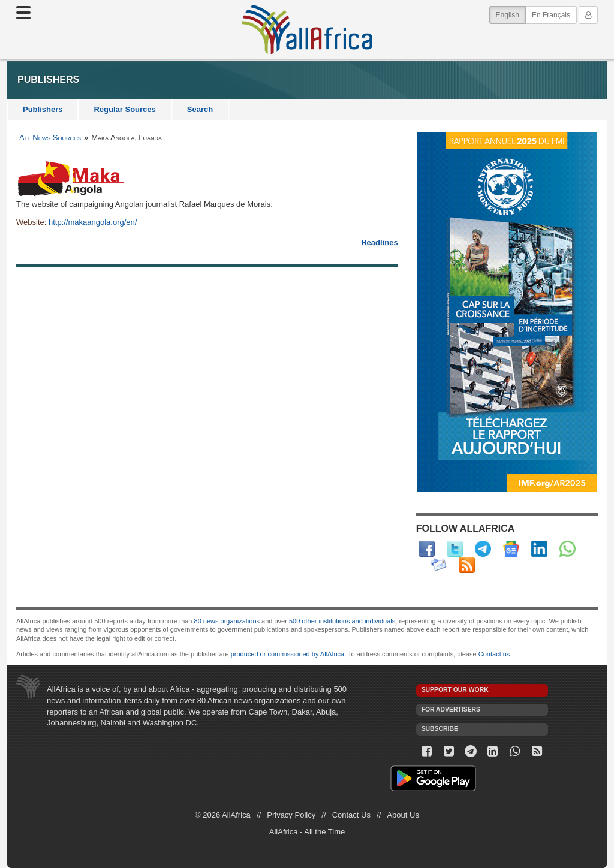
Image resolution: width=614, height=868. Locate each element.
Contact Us (351, 815)
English (511, 14)
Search (200, 109)
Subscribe (440, 729)
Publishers (43, 109)
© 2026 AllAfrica (223, 815)
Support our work (455, 690)
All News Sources (50, 138)
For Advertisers (451, 709)
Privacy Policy (291, 815)
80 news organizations (227, 621)
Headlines (379, 242)
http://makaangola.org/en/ (93, 222)
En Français (551, 15)
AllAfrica (307, 29)
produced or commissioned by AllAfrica (288, 654)
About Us (403, 815)
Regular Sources (124, 109)
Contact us (494, 654)
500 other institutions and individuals (342, 621)
